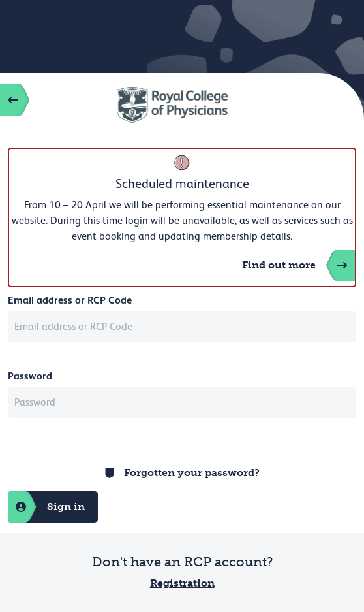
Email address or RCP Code (70, 300)
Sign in (46, 507)
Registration (182, 583)
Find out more (298, 265)
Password (30, 376)
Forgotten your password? (192, 473)
